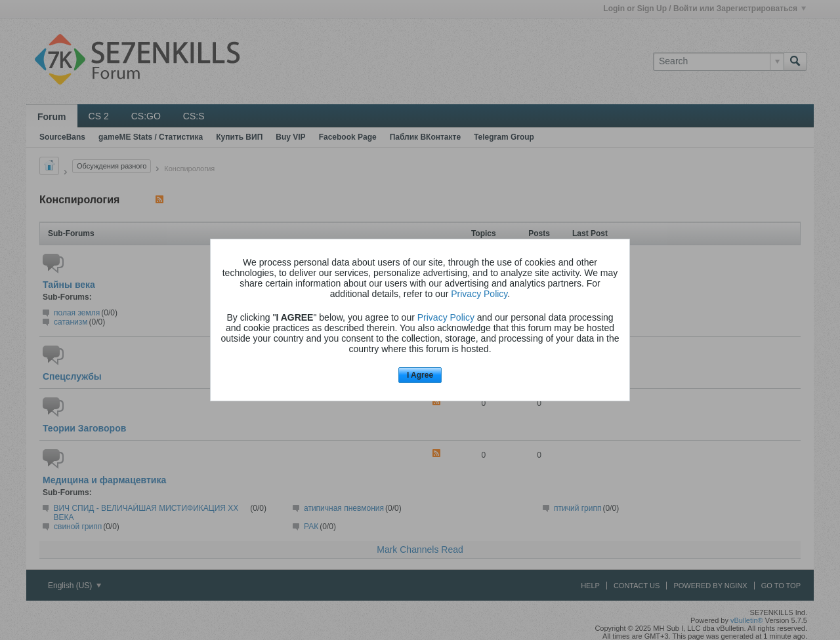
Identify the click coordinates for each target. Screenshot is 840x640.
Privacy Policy (479, 294)
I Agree (420, 375)
